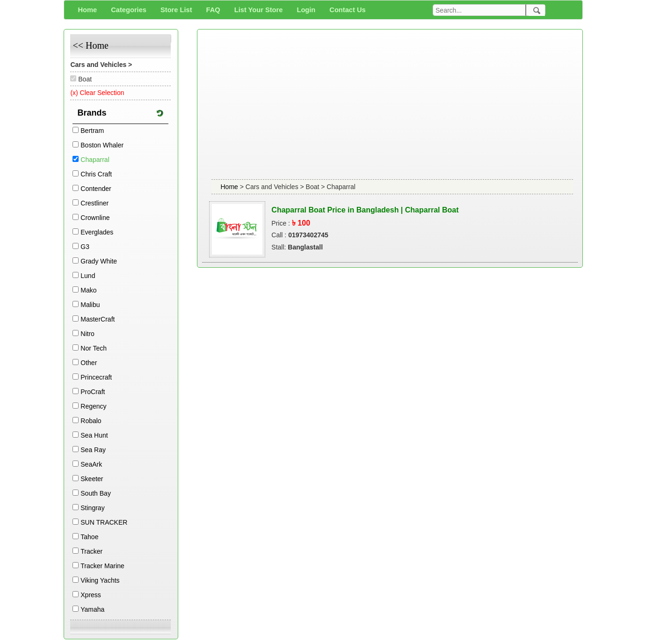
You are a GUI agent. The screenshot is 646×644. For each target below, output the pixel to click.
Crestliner (94, 203)
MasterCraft (98, 319)
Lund (88, 276)
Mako (88, 290)
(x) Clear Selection (97, 93)
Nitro (87, 334)
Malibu (90, 305)
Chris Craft (96, 174)
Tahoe (89, 537)
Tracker (91, 551)
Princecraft (96, 377)
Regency (93, 406)
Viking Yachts (100, 580)
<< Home (90, 45)
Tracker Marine (102, 566)
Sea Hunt (94, 435)
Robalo (91, 421)
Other (89, 363)
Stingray (92, 508)
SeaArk (91, 464)
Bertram (92, 131)
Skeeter (92, 479)
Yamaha (92, 609)
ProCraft (93, 392)
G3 (85, 247)
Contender (96, 189)
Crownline (95, 218)
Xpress (91, 595)
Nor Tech (94, 348)
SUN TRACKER (104, 522)
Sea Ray (93, 450)
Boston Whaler (102, 145)
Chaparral (95, 160)
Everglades (97, 232)
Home (230, 187)
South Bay (96, 493)
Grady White (99, 261)
